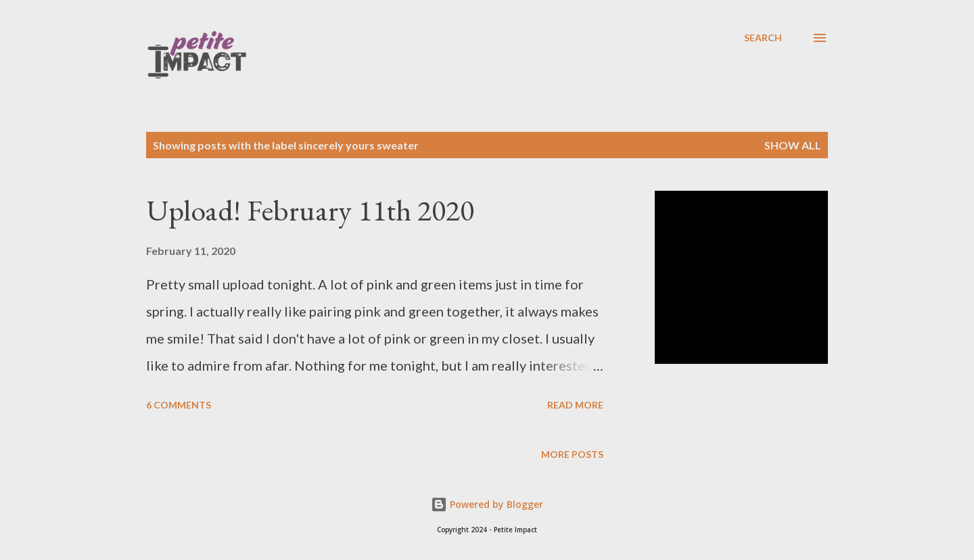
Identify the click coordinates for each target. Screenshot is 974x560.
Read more (575, 405)
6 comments (179, 405)
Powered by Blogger (487, 504)
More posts (572, 454)
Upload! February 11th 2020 (310, 210)
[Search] (763, 38)
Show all (793, 145)
